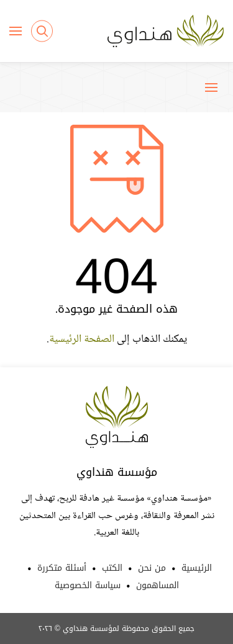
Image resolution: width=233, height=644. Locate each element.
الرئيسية (197, 568)
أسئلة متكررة (62, 568)
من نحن (152, 568)
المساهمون (158, 585)
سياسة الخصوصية (88, 585)
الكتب (112, 568)
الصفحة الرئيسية (82, 339)
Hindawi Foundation (117, 417)
